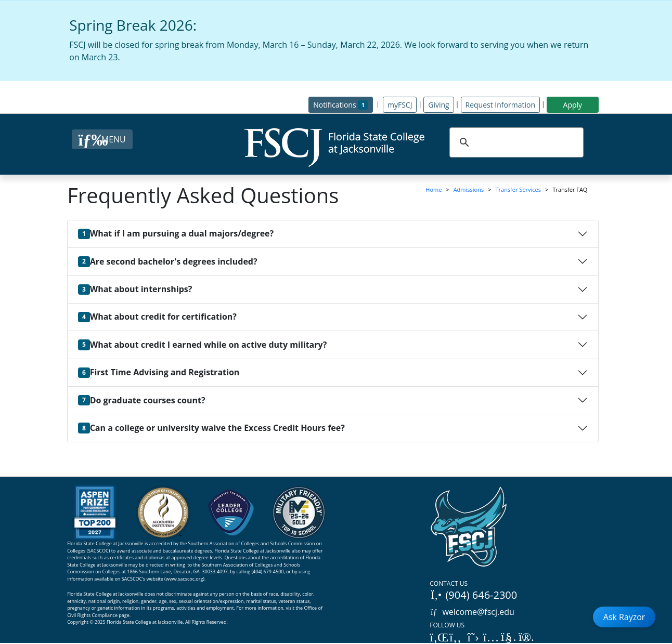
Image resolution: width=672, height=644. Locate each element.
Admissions (469, 189)
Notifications (343, 104)
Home (434, 189)
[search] (515, 142)
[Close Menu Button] (102, 139)
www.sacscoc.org (185, 579)
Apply (573, 105)
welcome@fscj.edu (472, 612)
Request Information (500, 105)
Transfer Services (518, 189)
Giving (438, 105)
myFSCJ (400, 105)
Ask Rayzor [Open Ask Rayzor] (624, 617)
